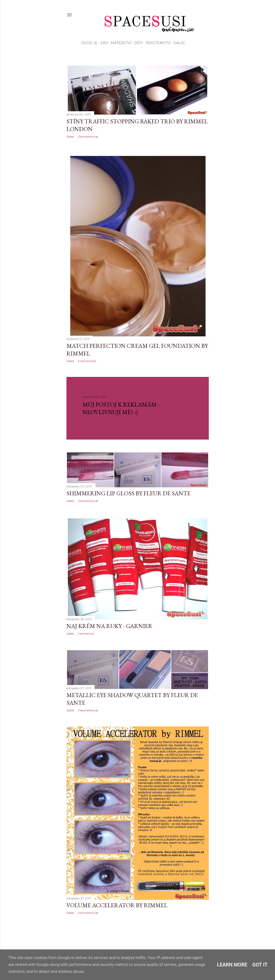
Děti (138, 43)
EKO (104, 43)
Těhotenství (158, 43)
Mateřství (121, 43)
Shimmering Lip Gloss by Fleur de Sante (128, 493)
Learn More (232, 965)
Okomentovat (88, 137)
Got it (260, 965)
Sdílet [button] (70, 137)
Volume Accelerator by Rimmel (117, 905)
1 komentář (86, 634)
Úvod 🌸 (89, 43)
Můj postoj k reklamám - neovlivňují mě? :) (121, 408)
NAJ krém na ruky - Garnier (109, 626)
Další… (180, 43)
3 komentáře (87, 361)
